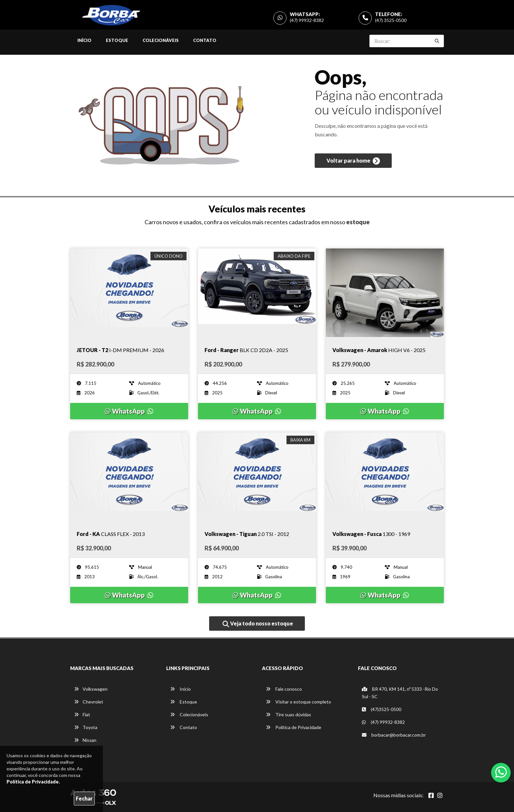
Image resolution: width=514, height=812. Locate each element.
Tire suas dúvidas (288, 714)
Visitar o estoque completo (298, 702)
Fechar (84, 798)
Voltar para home (353, 161)
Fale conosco (284, 689)
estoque (358, 222)
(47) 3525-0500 (391, 20)
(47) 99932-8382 (307, 20)
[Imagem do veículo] (129, 293)
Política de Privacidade (294, 727)
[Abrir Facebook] (431, 795)
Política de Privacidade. (33, 782)
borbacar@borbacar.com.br (394, 735)
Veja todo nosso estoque (258, 624)
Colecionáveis (161, 40)
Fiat (82, 714)
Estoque (117, 40)
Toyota (86, 727)
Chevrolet (89, 702)
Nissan (85, 740)
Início (84, 40)
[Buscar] (437, 41)
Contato (205, 40)
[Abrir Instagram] (440, 795)
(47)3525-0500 (382, 709)
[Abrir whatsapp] (501, 772)
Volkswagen (91, 689)
